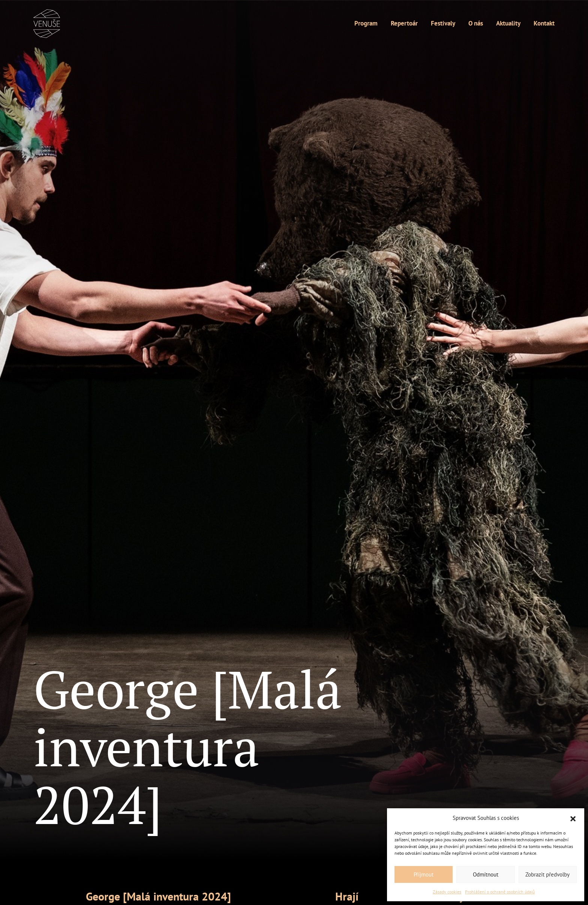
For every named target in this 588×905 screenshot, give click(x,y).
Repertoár (404, 23)
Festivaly (443, 23)
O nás (476, 23)
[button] (573, 818)
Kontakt (544, 23)
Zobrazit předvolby (547, 874)
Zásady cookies (447, 892)
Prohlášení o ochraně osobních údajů (500, 892)
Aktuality (508, 23)
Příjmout (424, 874)
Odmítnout (486, 874)
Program (366, 23)
